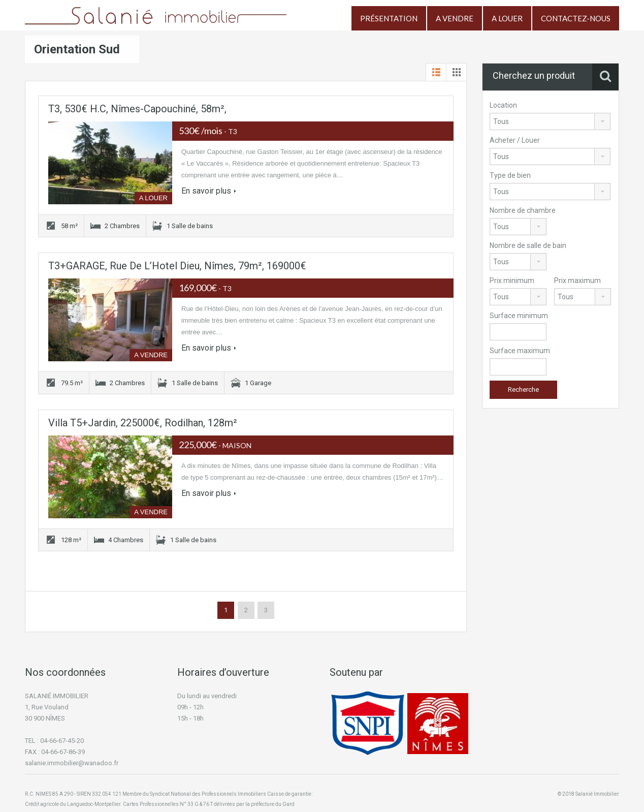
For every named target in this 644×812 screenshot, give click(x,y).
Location (503, 105)
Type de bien (510, 175)
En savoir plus (209, 191)
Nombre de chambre (523, 210)
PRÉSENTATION (389, 18)
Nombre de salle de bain (528, 245)
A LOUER (507, 18)
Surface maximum (520, 351)
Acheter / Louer (515, 140)
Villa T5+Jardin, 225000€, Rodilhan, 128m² (143, 423)
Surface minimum (519, 316)
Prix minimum (512, 280)
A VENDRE (455, 18)
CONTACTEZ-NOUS (576, 18)
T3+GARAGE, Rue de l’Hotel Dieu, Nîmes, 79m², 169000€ (177, 266)
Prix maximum (577, 280)
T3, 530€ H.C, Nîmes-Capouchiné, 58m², (137, 109)
